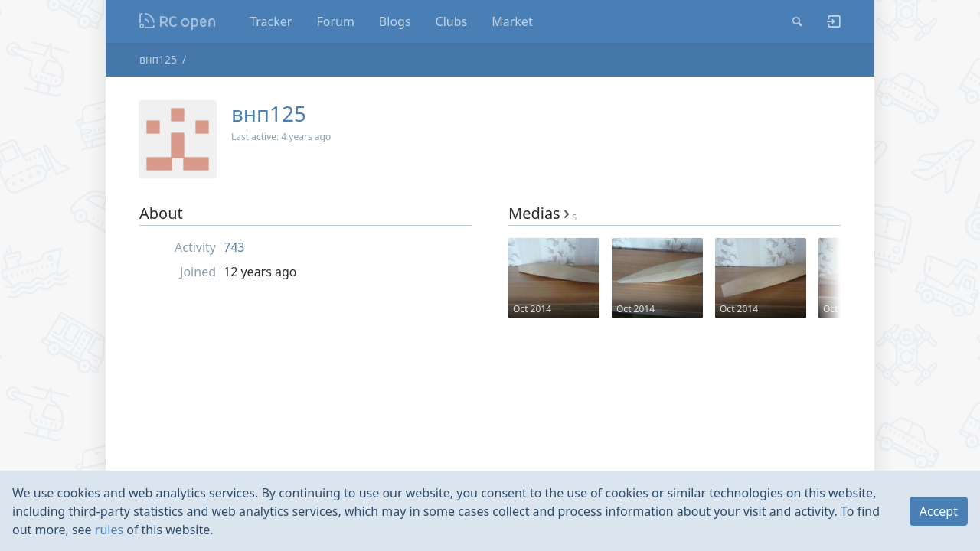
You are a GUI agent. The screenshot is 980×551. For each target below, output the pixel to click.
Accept (939, 511)
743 (234, 247)
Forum (335, 21)
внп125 (158, 59)
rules (109, 530)
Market (512, 21)
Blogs (395, 21)
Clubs (452, 21)
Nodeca (178, 21)
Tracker (271, 21)
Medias (542, 213)
